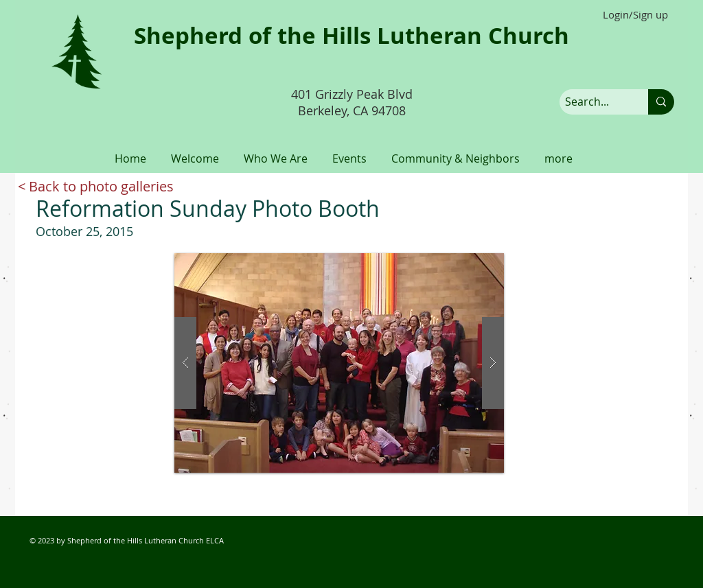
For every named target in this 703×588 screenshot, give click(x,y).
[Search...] (592, 102)
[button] (195, 152)
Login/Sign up (635, 15)
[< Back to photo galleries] (96, 187)
